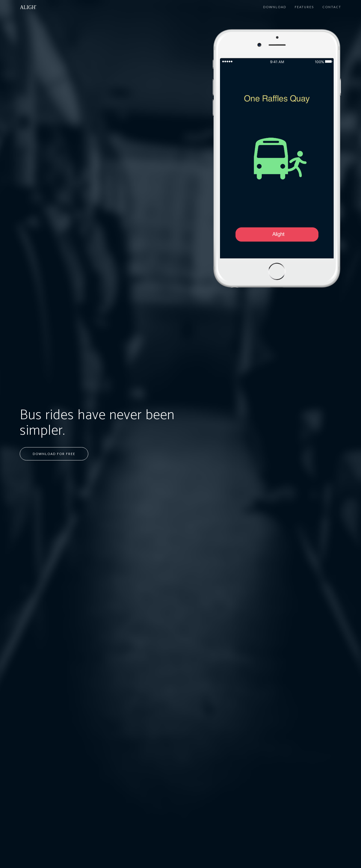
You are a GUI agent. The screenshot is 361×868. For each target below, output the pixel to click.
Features (304, 7)
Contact (332, 7)
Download (275, 7)
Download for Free (54, 454)
